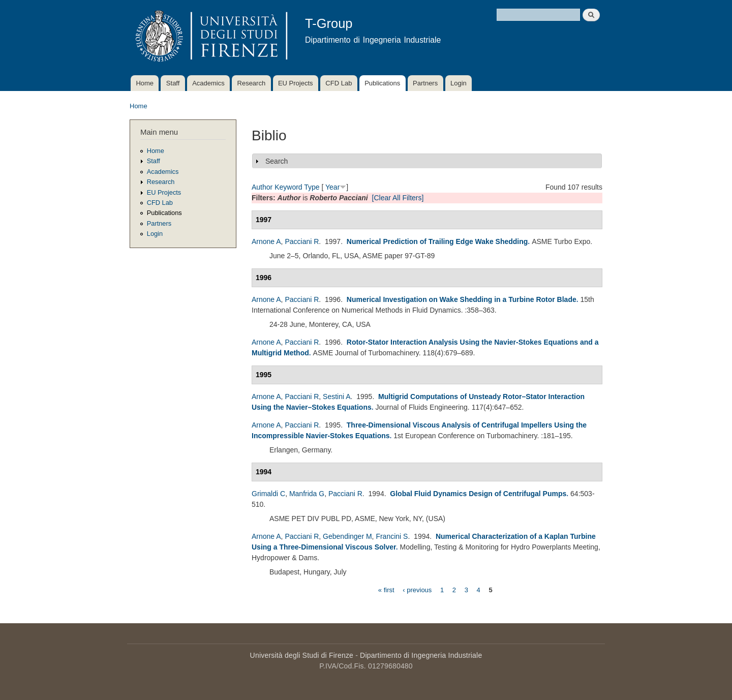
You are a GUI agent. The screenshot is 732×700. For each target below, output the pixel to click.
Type (312, 187)
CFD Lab (339, 83)
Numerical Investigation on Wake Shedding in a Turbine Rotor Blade (462, 299)
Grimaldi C (268, 494)
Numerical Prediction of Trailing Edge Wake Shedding (437, 241)
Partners (425, 83)
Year (332, 187)
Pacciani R (302, 241)
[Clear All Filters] (398, 198)
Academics (208, 83)
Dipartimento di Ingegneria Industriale (421, 655)
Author (262, 187)
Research (252, 83)
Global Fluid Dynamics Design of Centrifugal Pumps (478, 494)
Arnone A (266, 241)
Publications (382, 83)
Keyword (288, 187)
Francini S (392, 536)
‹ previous (417, 589)
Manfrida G (307, 494)
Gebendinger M (347, 536)
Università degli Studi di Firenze (302, 655)
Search (277, 161)
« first (386, 589)
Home (145, 83)
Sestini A (337, 397)
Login (459, 83)
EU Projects (296, 83)
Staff (173, 83)
